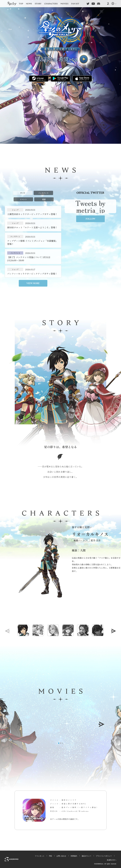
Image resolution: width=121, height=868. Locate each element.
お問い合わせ (61, 856)
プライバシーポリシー (104, 856)
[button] (114, 631)
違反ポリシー (86, 856)
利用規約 (74, 856)
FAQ (50, 856)
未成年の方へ (112, 860)
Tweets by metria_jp (90, 206)
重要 (44, 199)
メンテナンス (43, 193)
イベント (23, 199)
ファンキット (40, 856)
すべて (23, 193)
